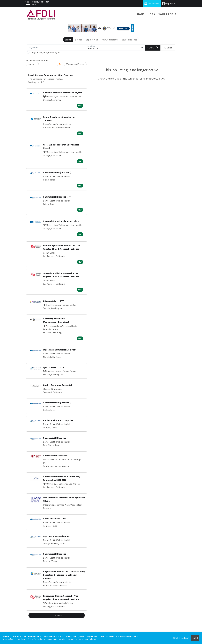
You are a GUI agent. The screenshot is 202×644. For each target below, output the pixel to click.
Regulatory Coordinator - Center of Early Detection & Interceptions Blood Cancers (64, 575)
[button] (168, 48)
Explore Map (92, 40)
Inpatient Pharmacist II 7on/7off (59, 350)
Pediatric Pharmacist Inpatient (59, 420)
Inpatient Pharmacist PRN (56, 536)
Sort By (32, 64)
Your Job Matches (110, 40)
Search (68, 40)
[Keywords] (57, 48)
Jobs (151, 14)
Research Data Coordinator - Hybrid (61, 221)
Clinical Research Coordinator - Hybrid (62, 93)
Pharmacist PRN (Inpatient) (57, 172)
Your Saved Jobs (130, 40)
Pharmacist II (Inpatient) (56, 438)
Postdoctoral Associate (55, 456)
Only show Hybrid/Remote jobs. (46, 52)
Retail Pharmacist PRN (55, 519)
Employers (169, 3)
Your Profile (168, 14)
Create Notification (75, 64)
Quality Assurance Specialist (58, 385)
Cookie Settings (181, 638)
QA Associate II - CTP (54, 301)
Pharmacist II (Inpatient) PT (57, 197)
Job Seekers (152, 3)
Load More (57, 615)
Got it (195, 638)
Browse (79, 40)
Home (141, 14)
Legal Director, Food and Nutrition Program (50, 75)
